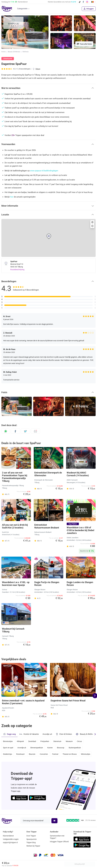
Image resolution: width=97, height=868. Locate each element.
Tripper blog (31, 842)
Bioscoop (61, 748)
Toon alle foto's (84, 44)
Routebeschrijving (17, 270)
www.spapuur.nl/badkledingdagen (44, 171)
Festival (56, 755)
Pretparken (45, 741)
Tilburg (38, 69)
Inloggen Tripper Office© (59, 842)
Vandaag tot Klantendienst (14, 2)
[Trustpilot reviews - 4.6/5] (81, 820)
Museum (70, 741)
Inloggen (89, 9)
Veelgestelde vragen (11, 839)
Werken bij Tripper (33, 846)
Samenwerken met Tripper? (57, 837)
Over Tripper (31, 836)
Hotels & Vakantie (29, 734)
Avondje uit (47, 734)
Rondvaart (21, 755)
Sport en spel (8, 748)
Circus (80, 741)
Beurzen (33, 755)
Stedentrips (8, 755)
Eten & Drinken (64, 734)
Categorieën (22, 9)
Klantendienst (8, 836)
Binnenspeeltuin (37, 748)
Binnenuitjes (8, 741)
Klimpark (21, 741)
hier (12, 197)
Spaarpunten (32, 839)
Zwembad (32, 741)
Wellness (26, 52)
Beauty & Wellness (14, 52)
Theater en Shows (70, 755)
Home (3, 52)
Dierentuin (58, 741)
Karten (51, 748)
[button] (48, 88)
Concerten (44, 755)
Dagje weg (9, 734)
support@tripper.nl (10, 842)
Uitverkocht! (80, 864)
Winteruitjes (87, 755)
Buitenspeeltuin (76, 748)
